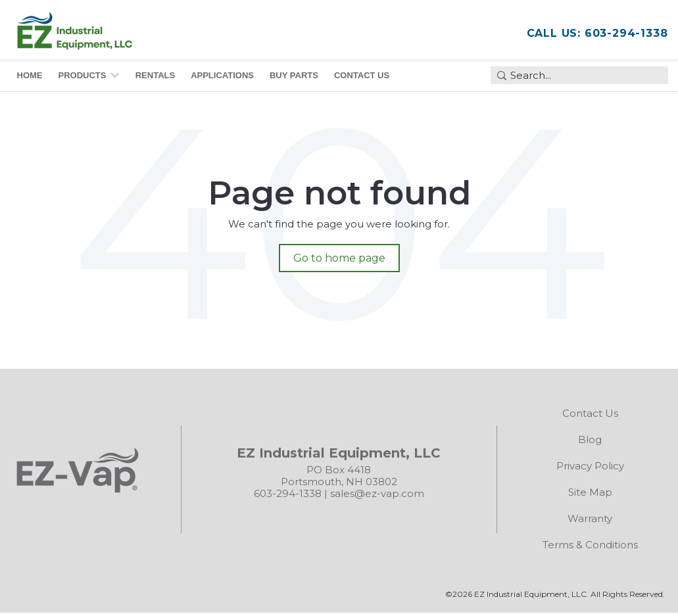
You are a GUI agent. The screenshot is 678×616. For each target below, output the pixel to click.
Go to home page (339, 258)
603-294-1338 (288, 493)
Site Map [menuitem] (590, 492)
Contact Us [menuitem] (590, 413)
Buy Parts (294, 75)
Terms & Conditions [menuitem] (590, 545)
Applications (222, 75)
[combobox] (579, 75)
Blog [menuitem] (590, 439)
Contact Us (362, 75)
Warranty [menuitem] (590, 518)
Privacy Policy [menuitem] (590, 466)
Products (83, 75)
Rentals (155, 75)
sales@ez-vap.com (377, 493)
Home (30, 75)
